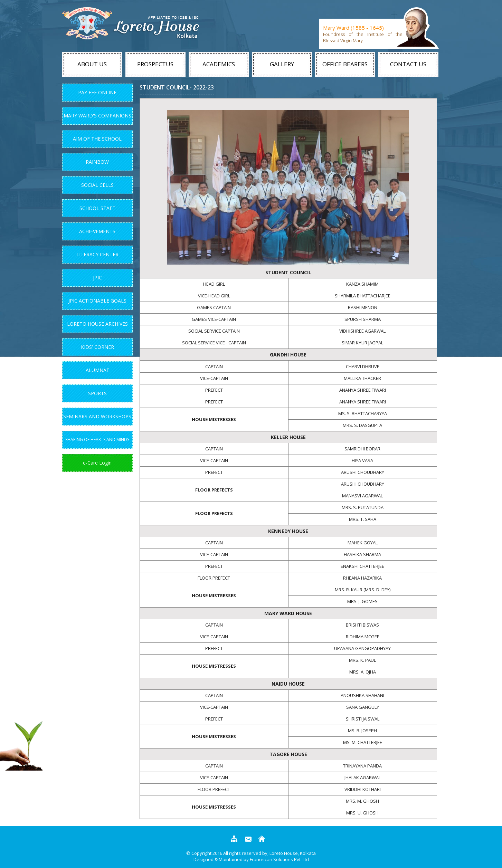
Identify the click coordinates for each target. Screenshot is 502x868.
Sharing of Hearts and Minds (97, 440)
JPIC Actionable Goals (97, 301)
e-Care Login (97, 463)
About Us (92, 64)
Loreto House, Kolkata (292, 853)
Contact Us (408, 64)
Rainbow (97, 162)
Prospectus (155, 64)
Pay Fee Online (97, 92)
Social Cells (97, 185)
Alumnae (97, 370)
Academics (219, 64)
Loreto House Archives (97, 324)
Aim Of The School (97, 139)
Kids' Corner (97, 347)
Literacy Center (97, 254)
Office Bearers (345, 64)
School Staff (97, 208)
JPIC (97, 278)
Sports (97, 393)
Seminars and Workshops (97, 416)
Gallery (282, 64)
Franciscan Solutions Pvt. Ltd (279, 859)
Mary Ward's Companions (97, 116)
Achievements (97, 231)
